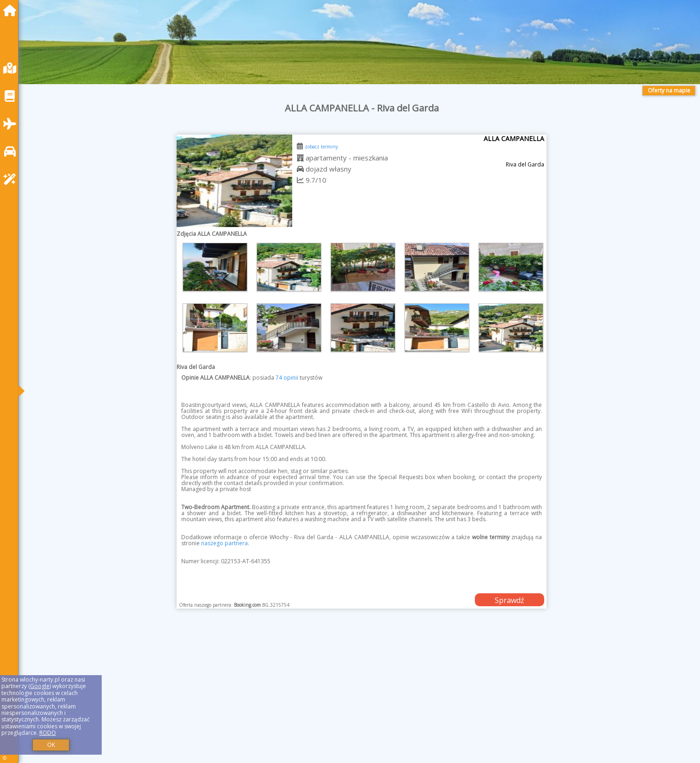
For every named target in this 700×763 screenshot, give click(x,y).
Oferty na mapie (669, 90)
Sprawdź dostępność (510, 601)
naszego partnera (224, 543)
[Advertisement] (305, 697)
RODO (48, 733)
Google (40, 686)
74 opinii (287, 378)
